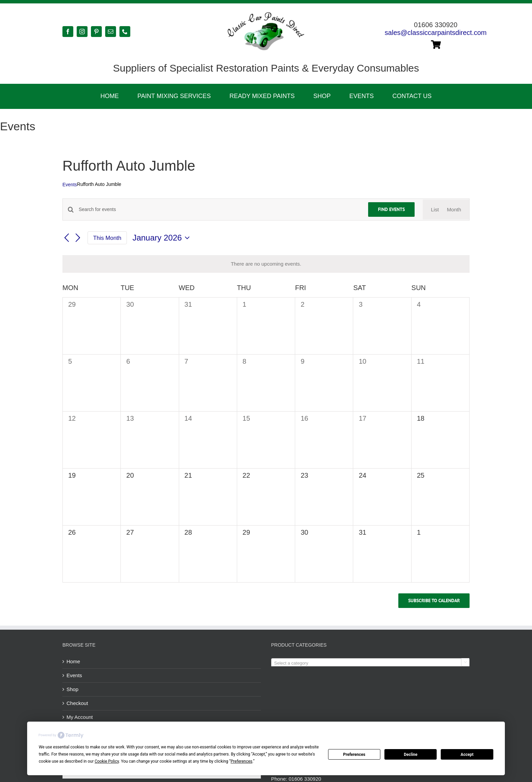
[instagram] (82, 32)
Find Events (391, 209)
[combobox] (370, 663)
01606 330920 (305, 779)
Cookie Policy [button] (107, 761)
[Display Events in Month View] (454, 210)
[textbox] (370, 663)
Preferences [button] (242, 761)
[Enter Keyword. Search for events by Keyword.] (219, 209)
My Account (80, 717)
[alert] (266, 264)
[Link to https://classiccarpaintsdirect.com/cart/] (436, 44)
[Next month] (78, 238)
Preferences (354, 755)
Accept (467, 755)
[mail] (111, 32)
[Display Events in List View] (435, 210)
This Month (107, 238)
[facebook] (68, 32)
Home (73, 661)
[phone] (125, 32)
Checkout (77, 703)
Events (70, 185)
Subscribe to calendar (434, 601)
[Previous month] (66, 238)
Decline (411, 755)
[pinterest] (96, 32)
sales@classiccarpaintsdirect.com (436, 33)
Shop (72, 689)
